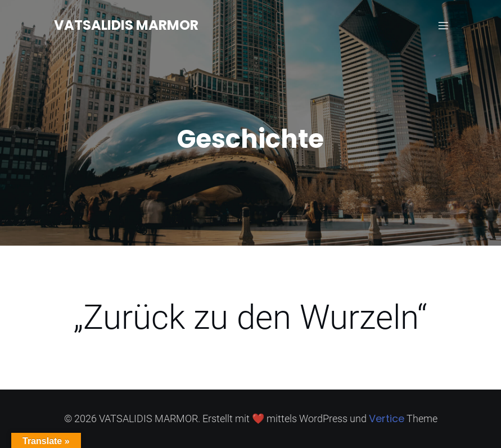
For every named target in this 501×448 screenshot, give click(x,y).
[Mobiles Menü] (444, 25)
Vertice (387, 418)
